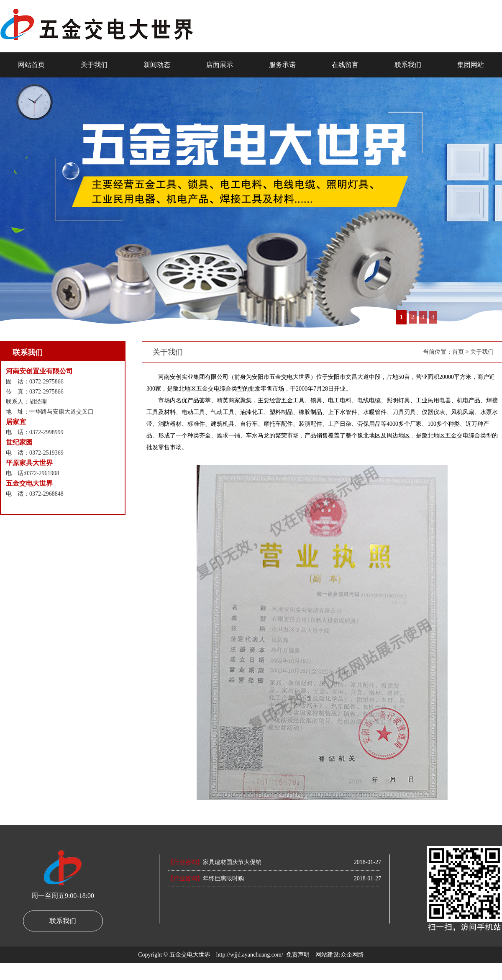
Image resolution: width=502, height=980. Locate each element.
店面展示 (220, 65)
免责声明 (298, 955)
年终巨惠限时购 (206, 878)
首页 (458, 352)
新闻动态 (157, 65)
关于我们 (94, 65)
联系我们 (408, 65)
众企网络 (352, 955)
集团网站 (471, 65)
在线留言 (345, 65)
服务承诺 (282, 65)
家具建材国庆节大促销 (215, 862)
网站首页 (31, 65)
